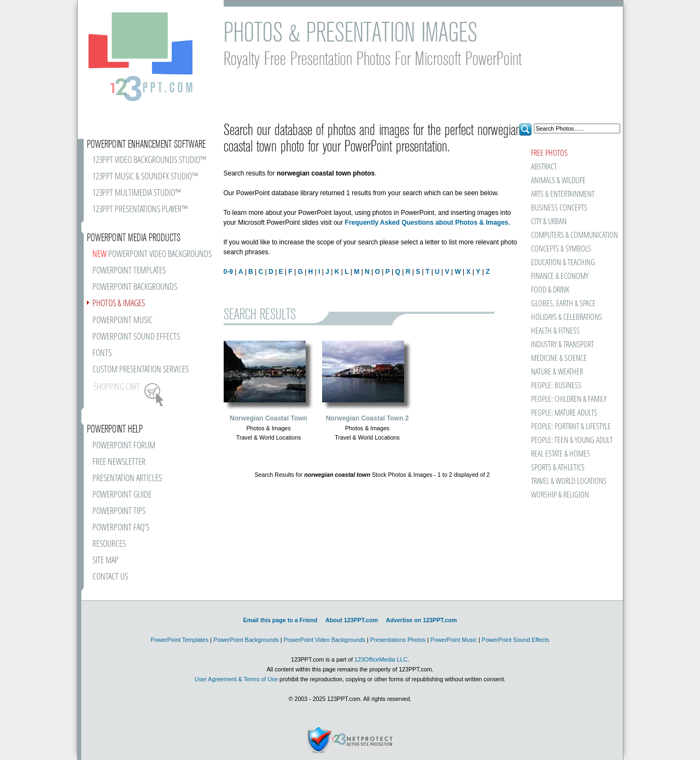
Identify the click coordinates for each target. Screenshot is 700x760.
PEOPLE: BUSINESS (556, 386)
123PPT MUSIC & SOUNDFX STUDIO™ (145, 177)
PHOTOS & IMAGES (119, 304)
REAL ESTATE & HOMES (561, 454)
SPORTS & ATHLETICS (558, 468)
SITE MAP (106, 561)
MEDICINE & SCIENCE (559, 358)
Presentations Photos (398, 640)
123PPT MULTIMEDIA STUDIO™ (137, 193)
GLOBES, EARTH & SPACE (563, 304)
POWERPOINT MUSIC (122, 321)
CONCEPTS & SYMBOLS (561, 249)
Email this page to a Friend (281, 620)
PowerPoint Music (454, 640)
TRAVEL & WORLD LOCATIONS (569, 481)
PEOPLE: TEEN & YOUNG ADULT (572, 440)
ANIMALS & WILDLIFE (558, 181)
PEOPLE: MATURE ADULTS (564, 413)
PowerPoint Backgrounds (246, 640)
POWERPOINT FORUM (124, 446)
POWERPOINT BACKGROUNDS (135, 287)
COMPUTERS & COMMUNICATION (574, 235)
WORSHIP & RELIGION (560, 495)
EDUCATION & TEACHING (563, 263)
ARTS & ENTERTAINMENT (563, 194)
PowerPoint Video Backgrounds (324, 640)
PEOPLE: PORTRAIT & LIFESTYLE (571, 427)
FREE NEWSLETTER (119, 462)
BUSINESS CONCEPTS (559, 208)
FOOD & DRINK (550, 290)
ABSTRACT (544, 167)
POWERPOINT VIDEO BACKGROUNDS (152, 255)
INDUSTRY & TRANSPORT (562, 345)
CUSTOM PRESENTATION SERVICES (141, 370)
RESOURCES (109, 544)
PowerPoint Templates (180, 640)
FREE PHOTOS (549, 153)
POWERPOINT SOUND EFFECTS (136, 337)
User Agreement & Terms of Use (236, 679)
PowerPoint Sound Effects (516, 640)
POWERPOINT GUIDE (122, 495)
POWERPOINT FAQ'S (121, 528)
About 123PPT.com (352, 620)
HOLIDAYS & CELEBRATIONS (567, 317)
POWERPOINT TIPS (119, 511)
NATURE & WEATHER (557, 372)
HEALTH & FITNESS (555, 331)
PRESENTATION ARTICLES (127, 479)
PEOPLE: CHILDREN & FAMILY (569, 399)
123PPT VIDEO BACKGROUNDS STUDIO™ (149, 160)
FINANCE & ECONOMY (560, 276)
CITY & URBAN (549, 222)
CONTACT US (110, 577)
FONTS (102, 353)
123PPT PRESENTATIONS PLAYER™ (140, 210)
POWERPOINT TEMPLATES (129, 271)
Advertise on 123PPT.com (422, 620)
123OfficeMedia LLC (381, 659)
